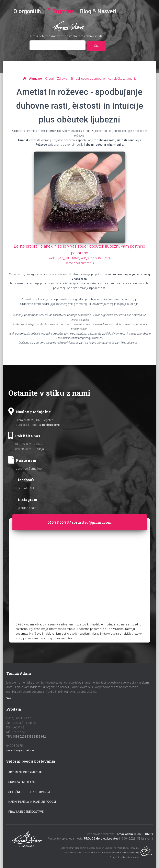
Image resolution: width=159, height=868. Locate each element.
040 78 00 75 (23, 449)
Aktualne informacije (25, 772)
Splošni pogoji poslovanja (29, 792)
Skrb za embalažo (22, 782)
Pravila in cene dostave (26, 812)
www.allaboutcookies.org (127, 853)
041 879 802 (23, 444)
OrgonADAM (26, 488)
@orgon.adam (27, 508)
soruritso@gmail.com (30, 469)
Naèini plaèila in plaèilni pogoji (32, 802)
